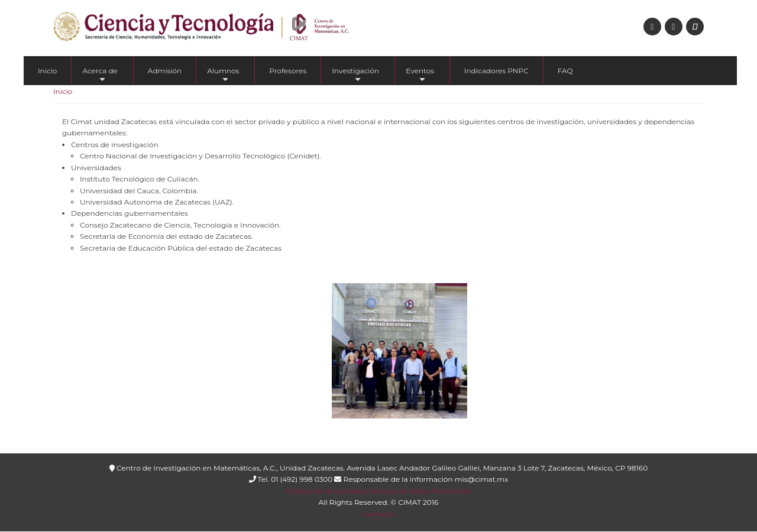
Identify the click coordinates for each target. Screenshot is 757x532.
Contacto (379, 514)
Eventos (420, 76)
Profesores (288, 71)
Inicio (47, 71)
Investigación (355, 76)
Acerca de (100, 76)
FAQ (565, 71)
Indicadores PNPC (496, 71)
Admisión (165, 71)
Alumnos (223, 76)
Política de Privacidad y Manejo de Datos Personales (378, 491)
